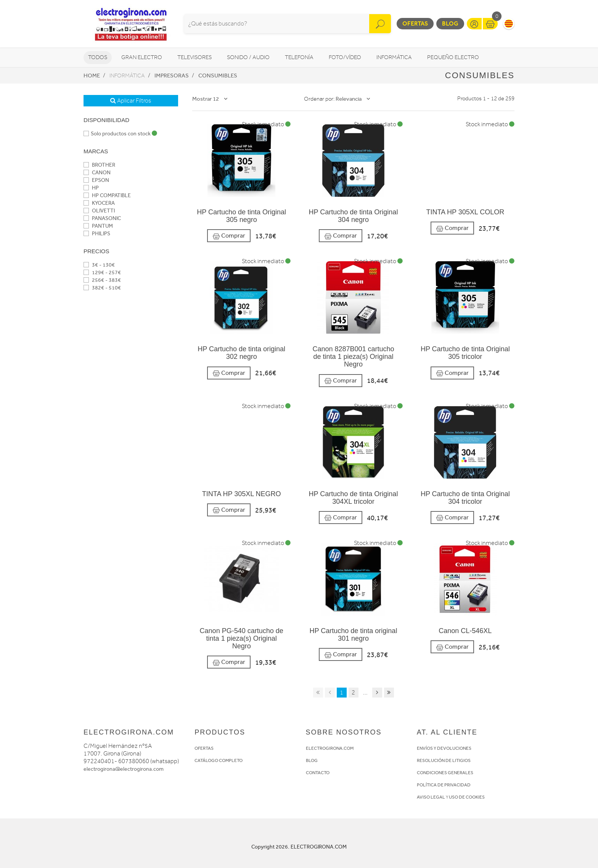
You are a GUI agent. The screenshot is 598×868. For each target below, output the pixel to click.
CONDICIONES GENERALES (445, 773)
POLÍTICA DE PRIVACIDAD (444, 785)
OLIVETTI (99, 211)
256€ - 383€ (102, 280)
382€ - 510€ (102, 288)
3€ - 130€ (99, 265)
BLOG (312, 760)
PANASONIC (102, 218)
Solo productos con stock (120, 134)
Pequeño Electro (453, 57)
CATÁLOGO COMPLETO (219, 760)
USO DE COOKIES (467, 797)
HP (91, 188)
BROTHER (99, 165)
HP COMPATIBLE (107, 195)
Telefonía (299, 57)
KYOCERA (99, 203)
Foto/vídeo (345, 57)
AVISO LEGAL (431, 797)
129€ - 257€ (102, 272)
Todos (98, 57)
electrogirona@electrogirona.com (124, 769)
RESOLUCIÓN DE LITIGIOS (444, 760)
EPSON (96, 180)
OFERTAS (204, 748)
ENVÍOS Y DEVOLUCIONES (444, 748)
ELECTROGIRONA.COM (330, 748)
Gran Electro (142, 57)
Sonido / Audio (248, 57)
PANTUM (98, 226)
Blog (450, 23)
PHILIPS (97, 234)
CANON (97, 173)
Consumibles (218, 76)
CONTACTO (318, 773)
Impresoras (172, 76)
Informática (394, 57)
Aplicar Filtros (131, 101)
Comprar (229, 236)
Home (92, 76)
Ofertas (415, 23)
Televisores (195, 57)
